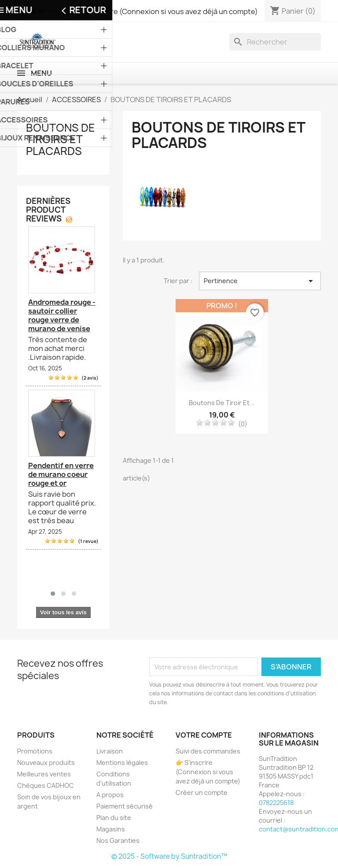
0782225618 (276, 803)
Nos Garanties (118, 840)
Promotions (35, 751)
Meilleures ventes (44, 774)
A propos (110, 795)
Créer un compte (202, 792)
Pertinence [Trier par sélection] (260, 281)
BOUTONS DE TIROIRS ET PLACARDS (61, 139)
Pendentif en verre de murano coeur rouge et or (61, 474)
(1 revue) (88, 541)
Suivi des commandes (208, 751)
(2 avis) (90, 378)
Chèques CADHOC (46, 785)
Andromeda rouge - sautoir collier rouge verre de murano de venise (62, 315)
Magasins (111, 829)
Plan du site (114, 818)
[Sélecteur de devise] (31, 12)
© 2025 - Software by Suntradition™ (169, 856)
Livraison (110, 751)
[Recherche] (275, 42)
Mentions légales (122, 763)
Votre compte (204, 735)
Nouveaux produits (46, 763)
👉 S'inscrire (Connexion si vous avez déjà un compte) (208, 772)
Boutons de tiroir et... (222, 403)
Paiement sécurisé (125, 806)
